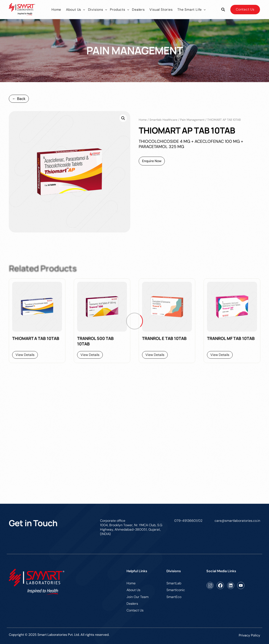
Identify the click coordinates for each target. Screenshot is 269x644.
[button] (123, 118)
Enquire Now (152, 161)
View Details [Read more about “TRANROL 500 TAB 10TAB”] (90, 355)
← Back (19, 99)
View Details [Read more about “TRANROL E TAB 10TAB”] (155, 355)
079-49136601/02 (188, 521)
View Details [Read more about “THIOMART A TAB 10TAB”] (25, 355)
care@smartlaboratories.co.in (237, 521)
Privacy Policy (249, 635)
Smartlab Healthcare (163, 120)
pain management (192, 120)
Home (143, 120)
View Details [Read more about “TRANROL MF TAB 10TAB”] (220, 355)
